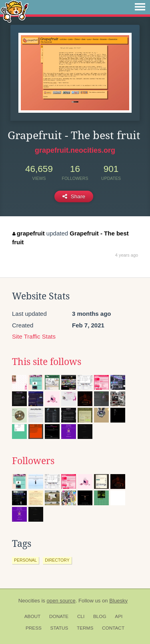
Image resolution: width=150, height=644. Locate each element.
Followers (33, 461)
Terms (85, 628)
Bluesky (118, 601)
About (33, 616)
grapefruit (29, 233)
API (119, 616)
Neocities (29, 601)
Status (59, 628)
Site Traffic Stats (34, 336)
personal (25, 560)
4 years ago (127, 255)
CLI (81, 616)
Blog (100, 616)
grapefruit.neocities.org (75, 150)
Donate (59, 616)
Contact (113, 628)
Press (34, 628)
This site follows (47, 362)
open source (61, 601)
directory (57, 560)
